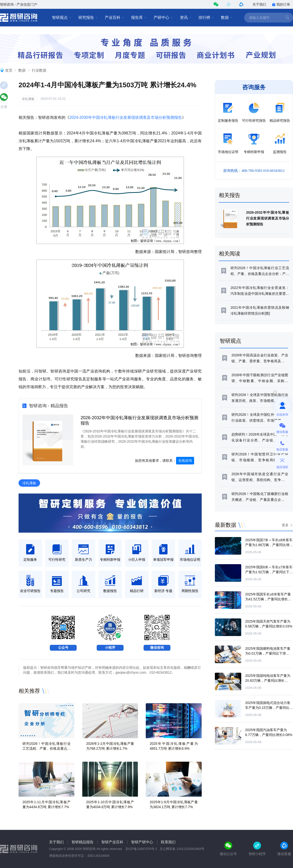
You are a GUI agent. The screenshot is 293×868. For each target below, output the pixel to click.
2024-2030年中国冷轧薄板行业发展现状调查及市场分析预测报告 (126, 117)
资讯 (186, 18)
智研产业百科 (112, 842)
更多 (285, 525)
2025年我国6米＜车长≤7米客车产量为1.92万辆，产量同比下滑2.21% (269, 572)
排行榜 (206, 18)
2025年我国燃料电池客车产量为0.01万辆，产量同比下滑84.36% (268, 653)
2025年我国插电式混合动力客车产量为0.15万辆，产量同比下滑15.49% (269, 708)
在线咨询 (185, 461)
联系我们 (168, 842)
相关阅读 (230, 254)
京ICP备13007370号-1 (141, 849)
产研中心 (163, 18)
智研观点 (62, 18)
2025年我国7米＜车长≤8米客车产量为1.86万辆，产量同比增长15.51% (269, 545)
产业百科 (115, 18)
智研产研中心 (142, 842)
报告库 (139, 18)
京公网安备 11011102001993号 (182, 849)
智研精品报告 (83, 842)
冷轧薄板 (28, 99)
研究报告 (88, 18)
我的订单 (281, 4)
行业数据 (39, 70)
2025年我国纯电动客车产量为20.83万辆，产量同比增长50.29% (268, 681)
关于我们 (259, 4)
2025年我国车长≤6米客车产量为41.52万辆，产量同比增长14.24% (268, 599)
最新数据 (226, 525)
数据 (227, 18)
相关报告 (230, 195)
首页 (9, 70)
